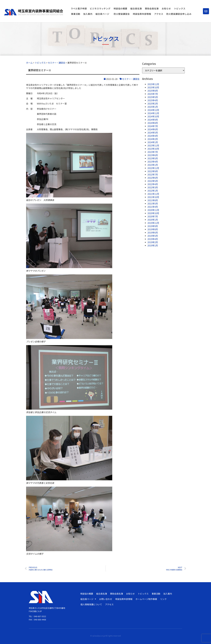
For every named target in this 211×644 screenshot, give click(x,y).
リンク (163, 599)
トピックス (180, 8)
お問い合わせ (106, 599)
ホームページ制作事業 (146, 599)
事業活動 (76, 14)
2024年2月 (153, 139)
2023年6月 (153, 155)
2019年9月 (153, 226)
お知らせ (166, 8)
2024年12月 (153, 110)
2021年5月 (153, 203)
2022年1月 (153, 191)
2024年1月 (153, 142)
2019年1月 (153, 245)
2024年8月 (153, 123)
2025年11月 (153, 84)
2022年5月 (153, 181)
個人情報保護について (91, 604)
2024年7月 (153, 126)
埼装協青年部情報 (142, 14)
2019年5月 (153, 236)
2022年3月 (153, 187)
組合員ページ (103, 14)
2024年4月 (153, 136)
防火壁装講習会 (122, 14)
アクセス (159, 14)
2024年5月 (153, 133)
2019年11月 (153, 223)
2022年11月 (153, 168)
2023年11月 (153, 145)
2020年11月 (153, 210)
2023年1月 (153, 165)
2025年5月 (153, 97)
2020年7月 (153, 216)
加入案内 (88, 14)
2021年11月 (153, 194)
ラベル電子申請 (79, 8)
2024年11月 (153, 113)
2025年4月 (153, 100)
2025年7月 (153, 94)
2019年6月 (153, 232)
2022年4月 (153, 184)
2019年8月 (153, 229)
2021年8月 (153, 200)
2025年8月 (153, 91)
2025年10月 (153, 87)
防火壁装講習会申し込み (179, 14)
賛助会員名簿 (152, 8)
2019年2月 (153, 242)
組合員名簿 (136, 8)
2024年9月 (153, 120)
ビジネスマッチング (100, 8)
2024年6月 (153, 129)
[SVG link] (34, 12)
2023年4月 (153, 162)
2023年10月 (153, 149)
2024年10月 (153, 116)
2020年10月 (153, 213)
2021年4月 (153, 207)
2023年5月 (153, 158)
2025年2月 (153, 103)
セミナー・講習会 (131, 79)
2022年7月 (153, 174)
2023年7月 (153, 152)
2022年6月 (153, 178)
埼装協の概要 (120, 8)
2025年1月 (153, 107)
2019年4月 (153, 239)
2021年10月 (153, 197)
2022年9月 (153, 171)
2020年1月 (153, 220)
